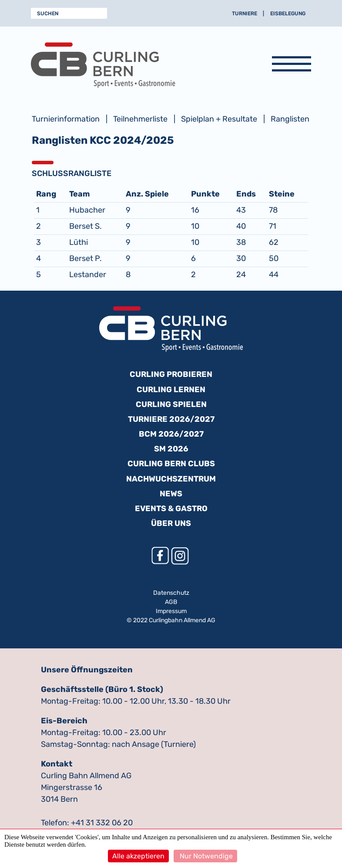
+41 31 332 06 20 (102, 823)
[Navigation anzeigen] (292, 65)
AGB (171, 602)
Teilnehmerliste (140, 119)
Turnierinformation (66, 119)
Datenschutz (171, 593)
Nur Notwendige (205, 856)
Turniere (245, 14)
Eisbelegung (288, 14)
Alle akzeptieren (138, 856)
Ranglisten (290, 119)
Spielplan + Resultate (219, 119)
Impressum (171, 611)
